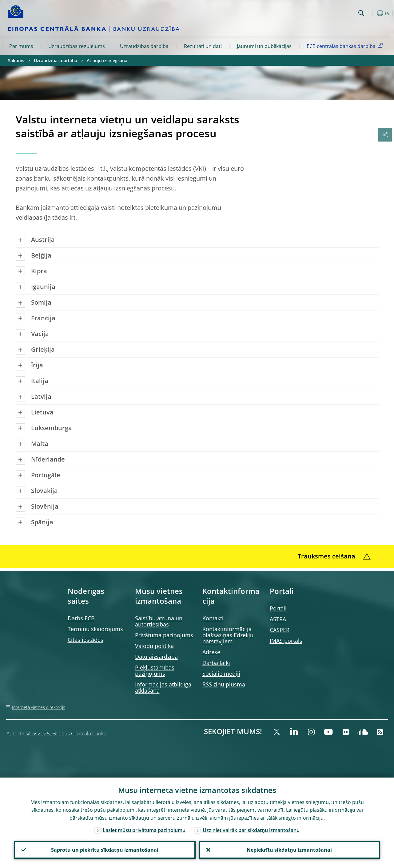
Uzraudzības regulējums (77, 46)
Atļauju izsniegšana (107, 60)
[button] (371, 13)
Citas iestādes (86, 640)
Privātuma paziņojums (164, 635)
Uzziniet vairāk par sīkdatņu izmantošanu (251, 830)
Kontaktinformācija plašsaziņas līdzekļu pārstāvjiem (228, 635)
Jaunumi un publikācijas (264, 46)
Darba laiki (216, 663)
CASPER (280, 630)
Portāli (278, 608)
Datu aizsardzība (156, 657)
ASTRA (278, 619)
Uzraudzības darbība (144, 46)
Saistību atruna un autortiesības (159, 621)
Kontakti (213, 618)
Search (361, 13)
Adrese (211, 652)
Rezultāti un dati (203, 46)
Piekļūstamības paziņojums (155, 670)
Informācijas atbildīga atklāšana (163, 687)
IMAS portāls (286, 641)
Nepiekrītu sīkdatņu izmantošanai (289, 850)
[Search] (325, 12)
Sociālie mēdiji (221, 674)
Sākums (16, 60)
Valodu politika (154, 646)
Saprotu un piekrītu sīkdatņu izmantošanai (105, 850)
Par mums (21, 46)
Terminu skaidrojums (95, 629)
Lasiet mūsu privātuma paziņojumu (144, 830)
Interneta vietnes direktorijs (39, 707)
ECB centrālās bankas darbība (346, 46)
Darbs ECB (81, 618)
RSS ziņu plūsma (224, 684)
